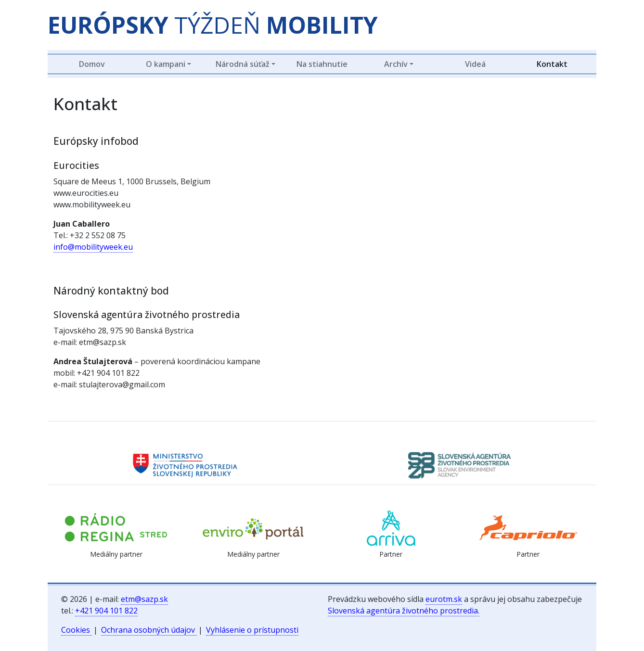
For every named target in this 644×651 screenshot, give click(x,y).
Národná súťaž (243, 64)
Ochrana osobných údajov (149, 630)
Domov (92, 64)
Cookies (77, 630)
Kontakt (552, 64)
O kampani (166, 64)
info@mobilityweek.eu (93, 247)
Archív (396, 64)
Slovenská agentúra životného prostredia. (404, 611)
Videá (475, 64)
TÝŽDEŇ (213, 25)
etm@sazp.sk (144, 599)
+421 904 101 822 (106, 611)
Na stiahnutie (322, 64)
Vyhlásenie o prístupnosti (252, 630)
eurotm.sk (444, 599)
